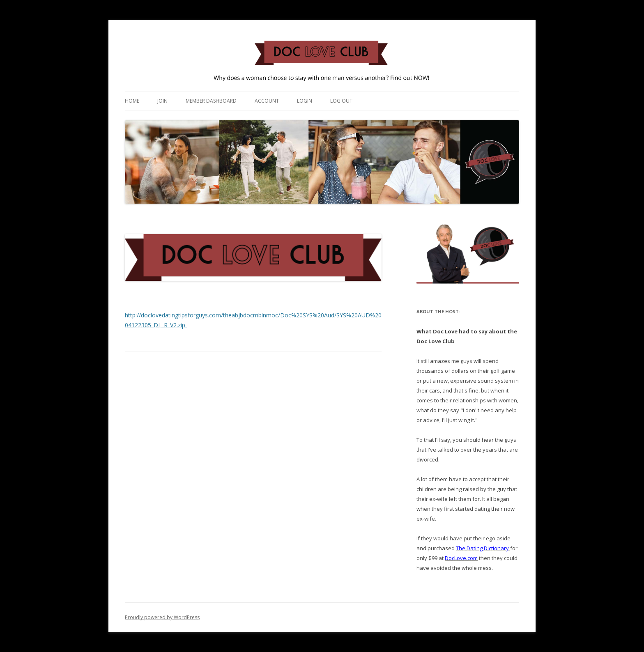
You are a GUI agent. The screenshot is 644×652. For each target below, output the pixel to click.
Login (305, 101)
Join (162, 101)
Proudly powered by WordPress (162, 617)
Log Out (341, 101)
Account (267, 101)
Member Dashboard (211, 101)
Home (132, 101)
